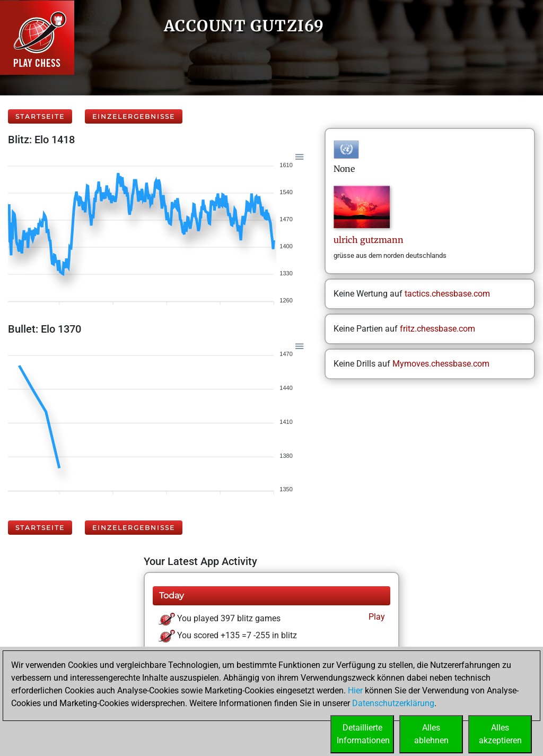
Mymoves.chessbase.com (441, 364)
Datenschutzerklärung (393, 703)
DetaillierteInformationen (363, 734)
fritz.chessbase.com (437, 329)
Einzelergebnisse (134, 116)
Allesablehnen (431, 734)
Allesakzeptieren (500, 734)
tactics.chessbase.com (447, 294)
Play (376, 617)
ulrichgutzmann (369, 240)
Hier (355, 690)
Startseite (40, 116)
